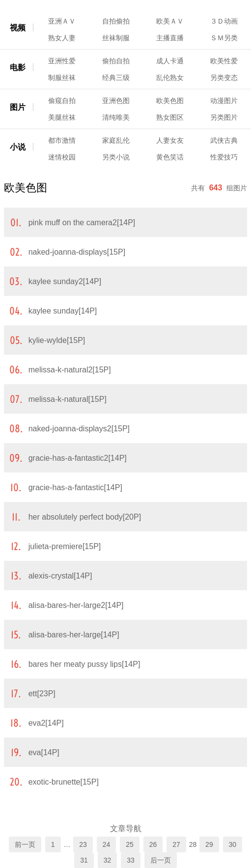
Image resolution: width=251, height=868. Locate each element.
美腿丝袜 (62, 117)
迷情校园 (62, 157)
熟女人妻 (62, 38)
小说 (18, 147)
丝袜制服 (116, 38)
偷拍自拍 (116, 61)
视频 (18, 28)
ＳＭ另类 (224, 38)
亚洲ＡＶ (62, 21)
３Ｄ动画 (224, 21)
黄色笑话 (170, 157)
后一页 (161, 860)
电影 (18, 67)
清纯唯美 (116, 117)
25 (130, 844)
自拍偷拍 (116, 21)
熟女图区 (170, 117)
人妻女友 (170, 140)
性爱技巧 (224, 157)
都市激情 (62, 140)
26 (153, 844)
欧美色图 (170, 101)
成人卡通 (170, 61)
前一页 (25, 844)
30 (233, 844)
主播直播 (170, 38)
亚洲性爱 (62, 61)
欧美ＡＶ (170, 21)
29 (209, 844)
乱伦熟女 (170, 78)
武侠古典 (224, 140)
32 (108, 860)
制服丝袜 (62, 78)
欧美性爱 (224, 61)
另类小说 (116, 157)
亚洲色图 (116, 101)
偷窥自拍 (62, 101)
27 (176, 844)
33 (131, 860)
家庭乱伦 (116, 140)
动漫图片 (224, 101)
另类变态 (224, 78)
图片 (18, 107)
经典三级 (116, 78)
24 (107, 844)
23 (83, 844)
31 (84, 860)
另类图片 (224, 117)
